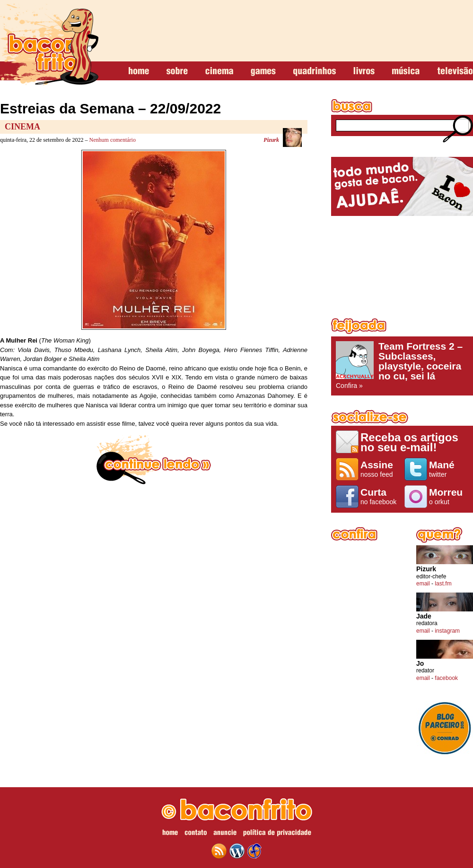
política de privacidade (277, 834)
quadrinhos (315, 71)
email (423, 584)
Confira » (402, 365)
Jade (424, 616)
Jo (420, 664)
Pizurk (271, 140)
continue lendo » (154, 460)
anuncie (225, 834)
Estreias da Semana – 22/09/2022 (110, 108)
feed (219, 851)
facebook (446, 678)
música (406, 71)
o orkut (449, 496)
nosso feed (380, 469)
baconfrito (49, 44)
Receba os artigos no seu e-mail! (409, 442)
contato (196, 834)
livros (364, 71)
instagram (447, 631)
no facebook (380, 496)
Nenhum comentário (113, 140)
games (263, 71)
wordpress (237, 851)
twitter (449, 469)
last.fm (443, 584)
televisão (455, 71)
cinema (219, 71)
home (139, 71)
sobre (177, 71)
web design (254, 851)
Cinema (22, 127)
